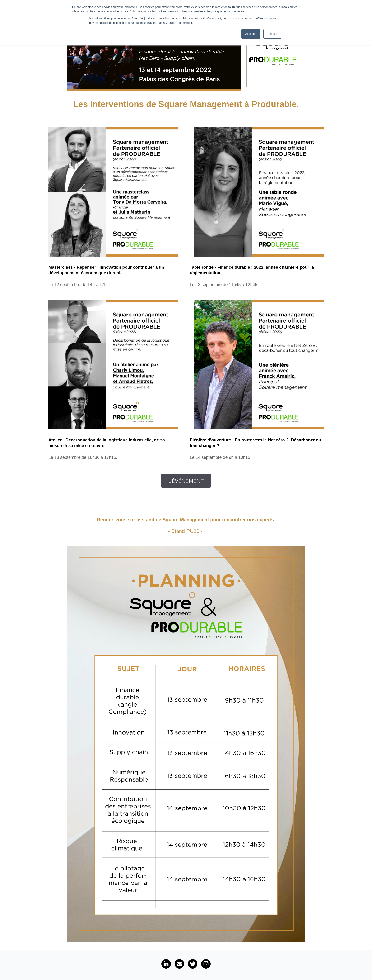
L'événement (186, 481)
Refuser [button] (272, 34)
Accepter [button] (251, 34)
